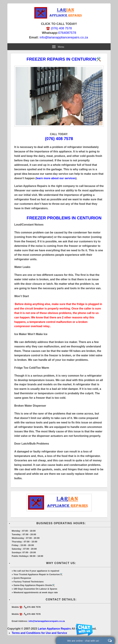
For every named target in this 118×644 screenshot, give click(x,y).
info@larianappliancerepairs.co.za (64, 37)
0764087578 (67, 33)
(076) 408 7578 (59, 139)
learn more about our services (56, 178)
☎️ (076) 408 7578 (59, 28)
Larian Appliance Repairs (54, 629)
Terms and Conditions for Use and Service (39, 633)
